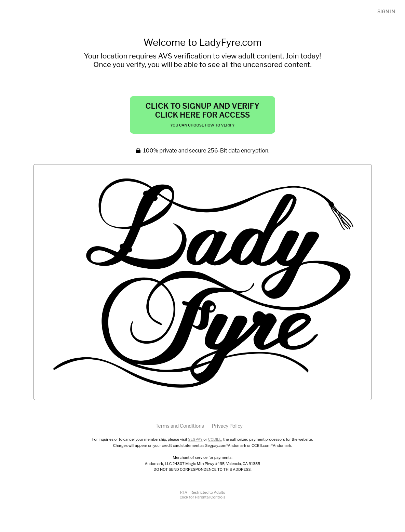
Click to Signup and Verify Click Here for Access (203, 115)
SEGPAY (195, 439)
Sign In (386, 11)
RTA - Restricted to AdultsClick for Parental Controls (203, 495)
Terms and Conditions (180, 426)
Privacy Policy (227, 426)
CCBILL (215, 439)
